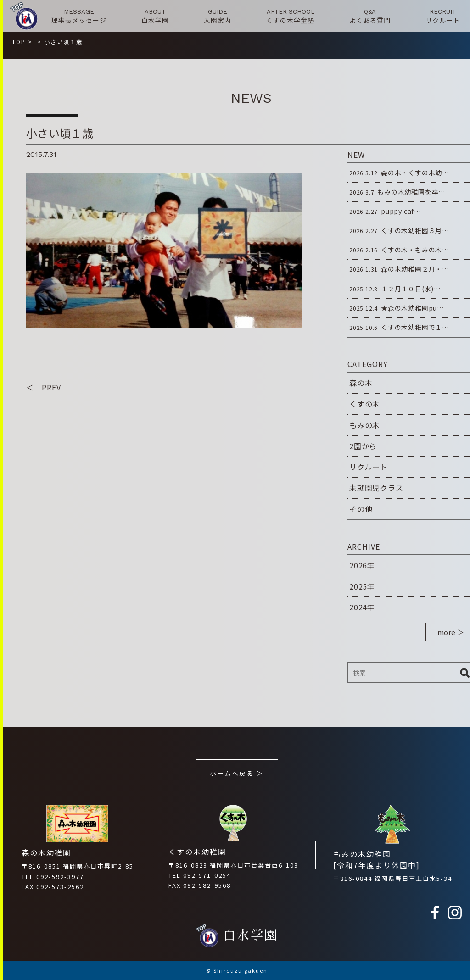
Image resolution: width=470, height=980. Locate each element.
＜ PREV (44, 387)
